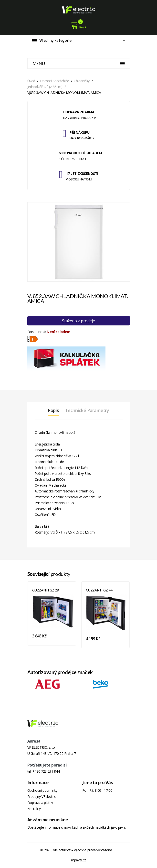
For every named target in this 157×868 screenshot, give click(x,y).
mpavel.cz (78, 860)
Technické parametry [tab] (87, 410)
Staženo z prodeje (78, 321)
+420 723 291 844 (46, 771)
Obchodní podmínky (42, 790)
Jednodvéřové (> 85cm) (45, 87)
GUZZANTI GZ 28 (46, 590)
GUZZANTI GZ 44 (99, 590)
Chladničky (82, 81)
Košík (78, 25)
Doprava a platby (40, 803)
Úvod (31, 81)
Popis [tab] (53, 410)
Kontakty (34, 809)
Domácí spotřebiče (55, 81)
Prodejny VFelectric (42, 796)
